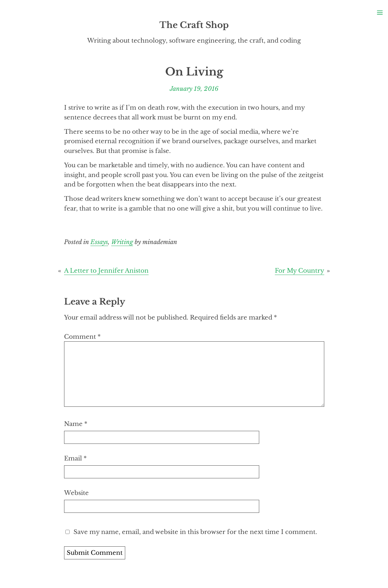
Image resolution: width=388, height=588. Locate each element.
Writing (122, 242)
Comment (82, 337)
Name (76, 424)
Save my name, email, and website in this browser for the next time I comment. (195, 532)
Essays (99, 242)
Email (75, 458)
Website (76, 493)
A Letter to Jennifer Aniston (106, 271)
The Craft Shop (194, 25)
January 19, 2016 (194, 89)
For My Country (300, 271)
